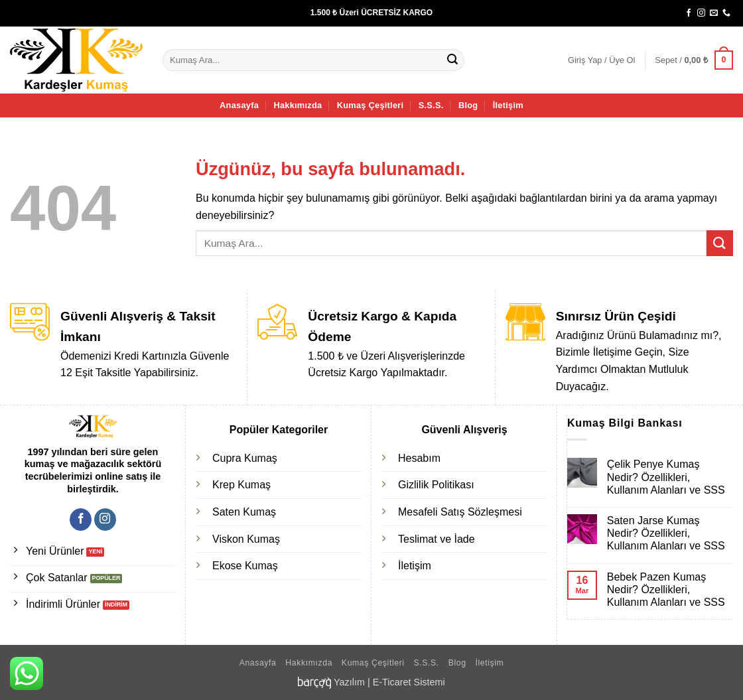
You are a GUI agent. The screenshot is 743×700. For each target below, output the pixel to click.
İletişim (508, 105)
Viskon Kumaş (246, 539)
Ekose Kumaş (245, 566)
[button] (601, 60)
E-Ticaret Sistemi (409, 682)
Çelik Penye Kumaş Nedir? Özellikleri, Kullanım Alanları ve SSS (666, 477)
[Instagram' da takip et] (701, 13)
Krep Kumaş (241, 485)
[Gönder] (452, 60)
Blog (468, 105)
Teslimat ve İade (437, 539)
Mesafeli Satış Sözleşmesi (460, 512)
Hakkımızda (298, 105)
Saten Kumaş (244, 512)
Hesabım (419, 458)
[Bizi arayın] (726, 13)
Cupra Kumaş (245, 458)
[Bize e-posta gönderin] (714, 13)
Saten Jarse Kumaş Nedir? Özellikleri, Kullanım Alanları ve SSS (666, 533)
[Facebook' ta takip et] (689, 13)
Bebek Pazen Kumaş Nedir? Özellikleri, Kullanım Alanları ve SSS (666, 590)
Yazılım (349, 682)
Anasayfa (239, 105)
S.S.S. (431, 105)
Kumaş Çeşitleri (371, 105)
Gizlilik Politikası (436, 485)
